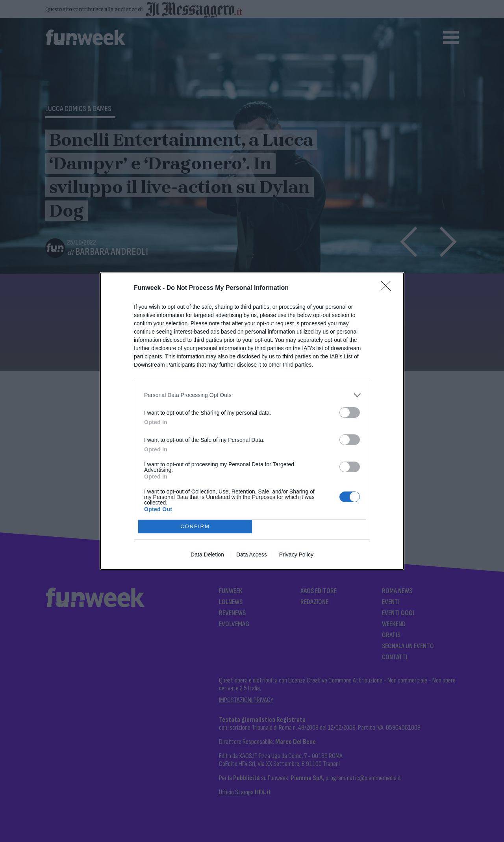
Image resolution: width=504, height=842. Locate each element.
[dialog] (252, 421)
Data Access (252, 555)
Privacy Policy (296, 555)
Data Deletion (207, 555)
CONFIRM (195, 526)
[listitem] (252, 395)
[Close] (388, 288)
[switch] (350, 413)
